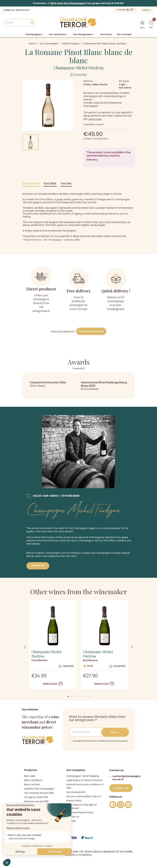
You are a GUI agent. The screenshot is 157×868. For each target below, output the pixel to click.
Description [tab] (31, 184)
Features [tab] (50, 184)
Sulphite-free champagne (39, 789)
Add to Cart (53, 684)
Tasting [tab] (66, 184)
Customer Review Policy (80, 812)
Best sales (30, 776)
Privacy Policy (74, 800)
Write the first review (91, 331)
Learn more (95, 119)
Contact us (9, 10)
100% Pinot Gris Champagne (67, 3)
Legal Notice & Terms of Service (84, 780)
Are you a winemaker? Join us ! (84, 796)
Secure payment (76, 792)
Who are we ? (23, 10)
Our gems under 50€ (36, 797)
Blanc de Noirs (32, 784)
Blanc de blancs (33, 780)
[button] (68, 697)
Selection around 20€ (36, 801)
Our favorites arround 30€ (39, 793)
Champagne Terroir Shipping (83, 776)
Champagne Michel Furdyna (79, 68)
